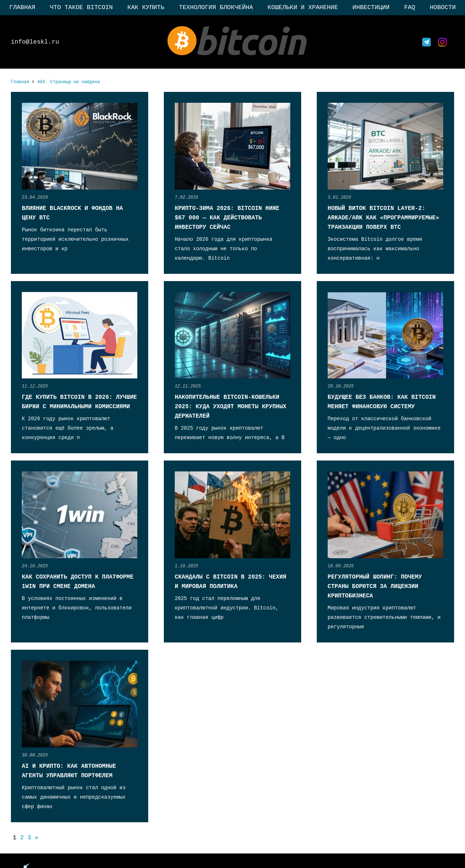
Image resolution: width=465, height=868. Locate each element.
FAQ (410, 7)
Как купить (146, 7)
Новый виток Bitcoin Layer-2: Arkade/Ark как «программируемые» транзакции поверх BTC (383, 218)
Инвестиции (371, 7)
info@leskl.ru (35, 42)
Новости (443, 7)
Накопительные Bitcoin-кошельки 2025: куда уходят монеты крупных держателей (231, 407)
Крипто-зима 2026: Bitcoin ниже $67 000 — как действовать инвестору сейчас (227, 218)
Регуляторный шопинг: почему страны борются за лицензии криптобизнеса (375, 587)
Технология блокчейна (216, 7)
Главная (22, 7)
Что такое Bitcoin (81, 7)
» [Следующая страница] (37, 838)
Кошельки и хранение (303, 7)
